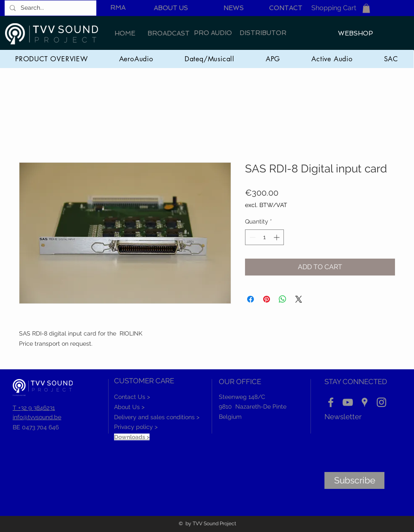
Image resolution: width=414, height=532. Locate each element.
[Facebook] (331, 402)
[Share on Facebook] (251, 299)
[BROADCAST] (169, 34)
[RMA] (118, 8)
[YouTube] (348, 402)
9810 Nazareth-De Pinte (253, 407)
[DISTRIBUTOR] (263, 33)
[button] (366, 8)
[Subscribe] (354, 480)
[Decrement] (252, 237)
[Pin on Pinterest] (267, 299)
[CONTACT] (286, 8)
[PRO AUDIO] (213, 33)
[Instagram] (381, 402)
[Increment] (277, 237)
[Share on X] (299, 299)
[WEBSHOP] (355, 34)
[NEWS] (234, 8)
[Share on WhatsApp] (283, 299)
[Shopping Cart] (334, 8)
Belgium (230, 417)
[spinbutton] (264, 237)
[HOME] (125, 34)
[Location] (365, 402)
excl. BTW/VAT (266, 205)
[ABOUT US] (171, 8)
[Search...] (50, 8)
